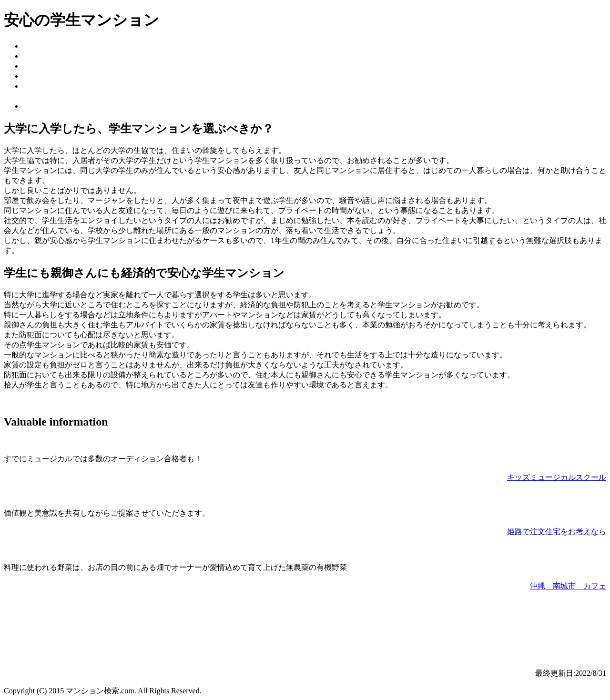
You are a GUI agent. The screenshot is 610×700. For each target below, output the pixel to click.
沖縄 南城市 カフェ (568, 586)
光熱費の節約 (46, 86)
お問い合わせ (46, 106)
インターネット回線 (57, 66)
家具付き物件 (46, 76)
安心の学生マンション (61, 46)
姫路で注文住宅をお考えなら (557, 532)
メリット (38, 56)
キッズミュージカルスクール (557, 477)
